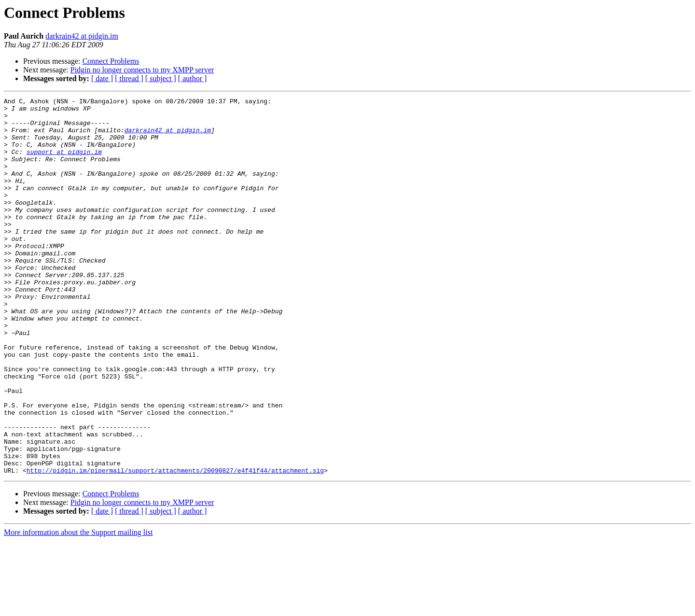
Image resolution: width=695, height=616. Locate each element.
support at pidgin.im (64, 163)
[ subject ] (161, 78)
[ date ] (102, 78)
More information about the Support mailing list (78, 608)
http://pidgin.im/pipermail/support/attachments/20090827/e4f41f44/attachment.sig (175, 546)
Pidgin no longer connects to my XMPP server (142, 70)
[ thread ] (129, 78)
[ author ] (193, 78)
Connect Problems (111, 61)
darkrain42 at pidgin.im (82, 36)
